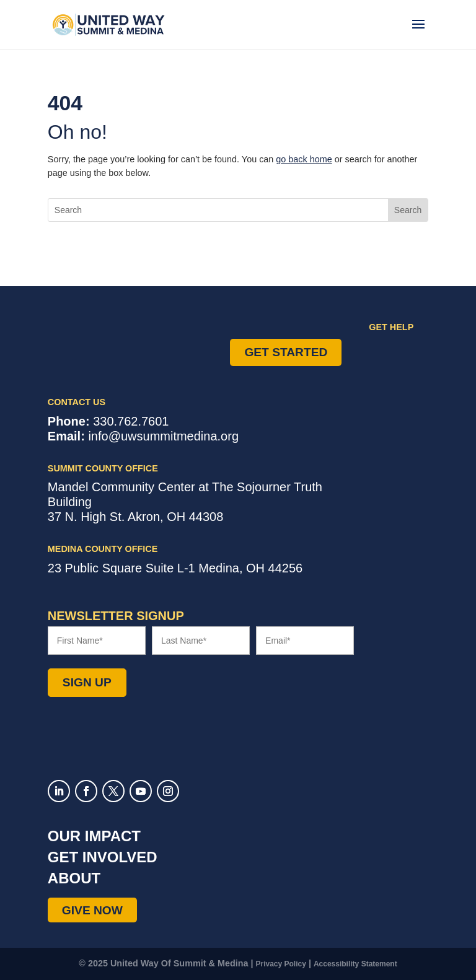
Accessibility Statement (355, 964)
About (74, 878)
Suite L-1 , (175, 568)
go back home (304, 159)
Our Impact (94, 836)
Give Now (92, 910)
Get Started (286, 352)
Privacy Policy (281, 964)
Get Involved (103, 857)
